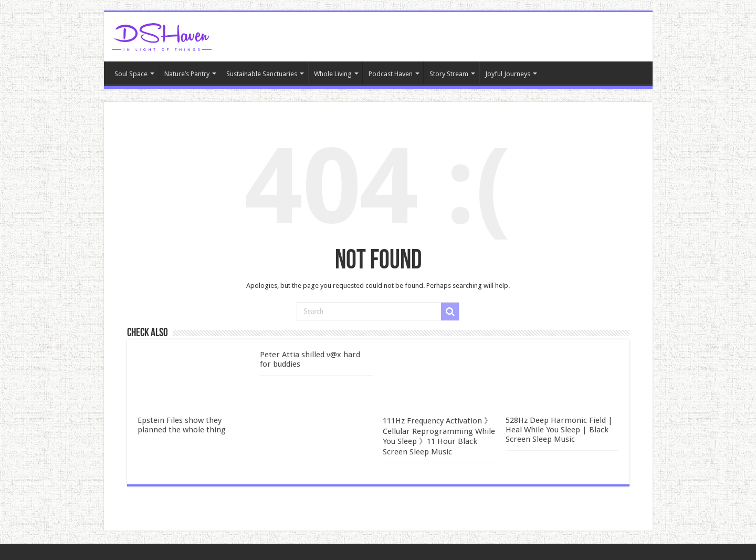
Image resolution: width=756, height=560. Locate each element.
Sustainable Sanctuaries (262, 74)
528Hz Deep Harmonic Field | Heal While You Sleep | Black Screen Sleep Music (559, 430)
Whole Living (333, 74)
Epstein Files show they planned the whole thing (182, 425)
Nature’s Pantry (187, 74)
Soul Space (131, 74)
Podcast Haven (391, 74)
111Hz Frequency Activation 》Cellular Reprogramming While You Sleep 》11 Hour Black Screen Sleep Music (439, 436)
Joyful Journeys (508, 74)
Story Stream (449, 74)
